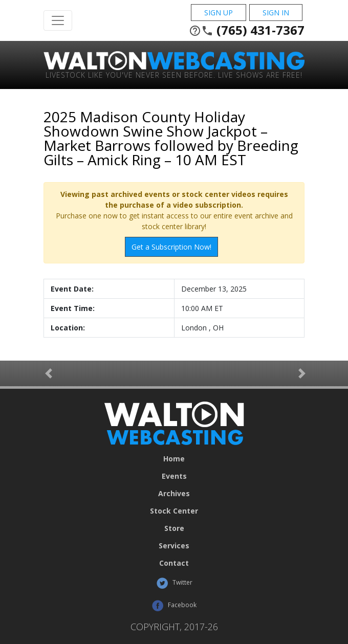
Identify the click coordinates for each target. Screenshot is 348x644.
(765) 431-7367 (247, 30)
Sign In (276, 13)
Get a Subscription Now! (171, 247)
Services (174, 546)
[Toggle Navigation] (58, 20)
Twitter (174, 583)
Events (174, 476)
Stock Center (174, 511)
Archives (174, 494)
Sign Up (219, 13)
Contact (174, 563)
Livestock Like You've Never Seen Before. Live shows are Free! (174, 74)
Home (174, 459)
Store (174, 528)
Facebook (174, 606)
